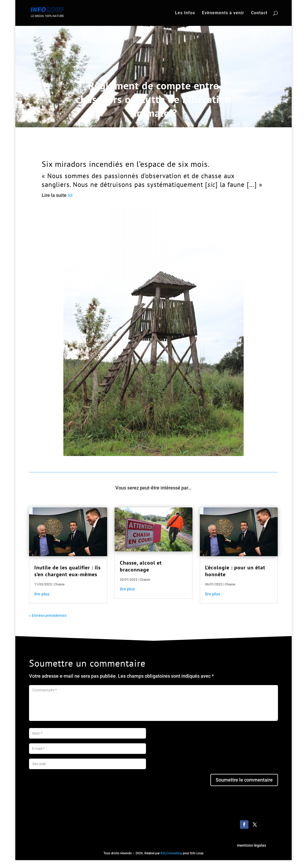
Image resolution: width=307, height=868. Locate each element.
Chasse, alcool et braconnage (141, 566)
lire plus (42, 594)
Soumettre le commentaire (244, 780)
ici (70, 195)
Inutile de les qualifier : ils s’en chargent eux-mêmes (67, 571)
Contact (259, 13)
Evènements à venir (223, 13)
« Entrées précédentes (48, 615)
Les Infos (185, 13)
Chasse (59, 584)
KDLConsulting (171, 853)
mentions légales (252, 845)
